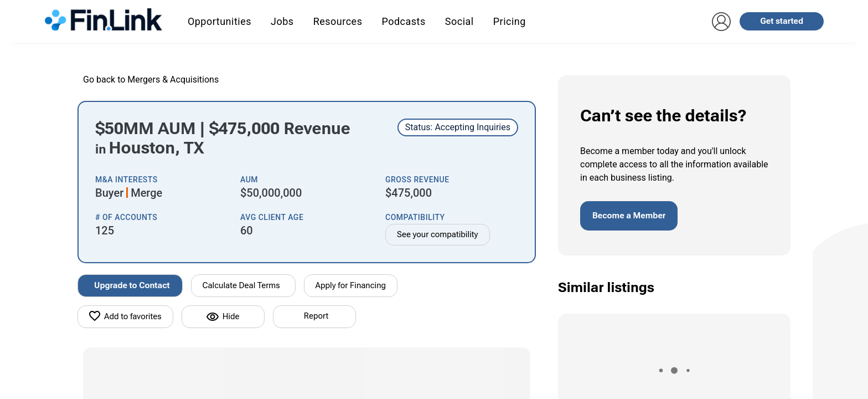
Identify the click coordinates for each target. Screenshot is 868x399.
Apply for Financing (351, 285)
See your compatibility (438, 234)
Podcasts (403, 21)
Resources (338, 21)
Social (459, 21)
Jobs (282, 21)
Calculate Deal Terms (241, 285)
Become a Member (629, 216)
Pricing (510, 21)
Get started (782, 21)
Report (316, 316)
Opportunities (219, 21)
